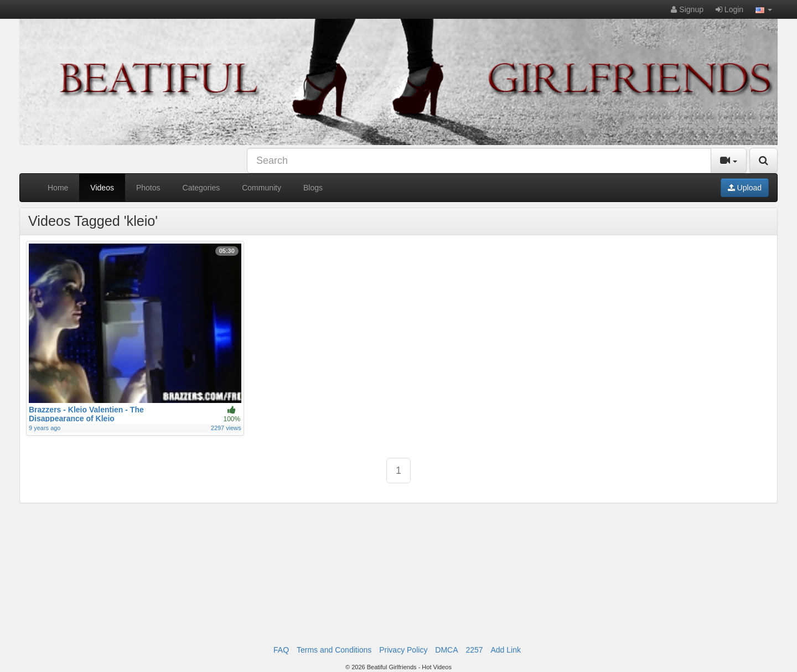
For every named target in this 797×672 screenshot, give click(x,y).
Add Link (505, 650)
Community (262, 188)
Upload (745, 188)
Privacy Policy (403, 650)
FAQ (281, 650)
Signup (687, 9)
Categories (201, 188)
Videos (102, 188)
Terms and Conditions (334, 650)
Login (729, 9)
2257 (474, 650)
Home (58, 188)
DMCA (446, 650)
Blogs (313, 188)
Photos (148, 188)
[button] (764, 9)
